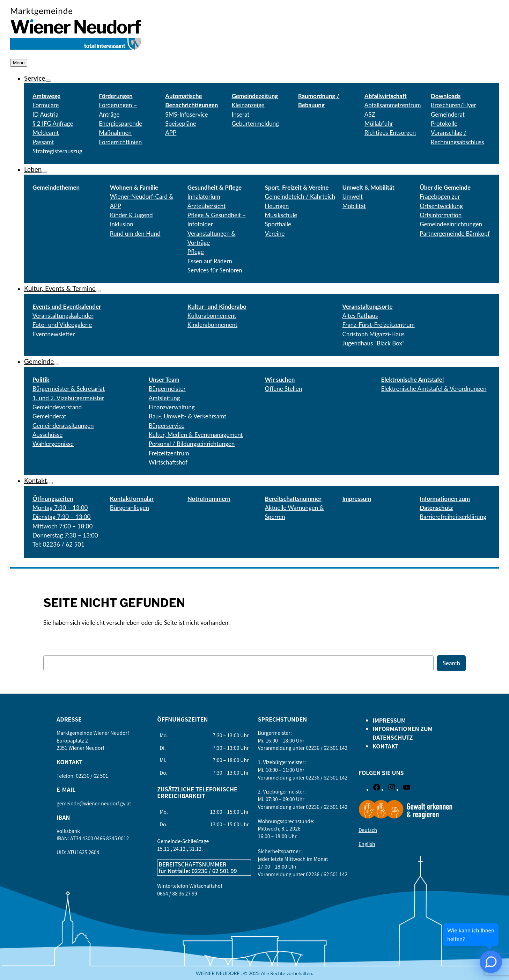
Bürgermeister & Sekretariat (69, 389)
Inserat (241, 114)
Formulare (46, 105)
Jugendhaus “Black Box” (373, 343)
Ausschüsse (47, 435)
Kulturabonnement (212, 316)
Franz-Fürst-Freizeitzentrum (378, 325)
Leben (33, 169)
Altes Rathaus (360, 316)
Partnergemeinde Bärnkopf (455, 233)
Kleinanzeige (248, 105)
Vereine (275, 233)
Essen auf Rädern (210, 261)
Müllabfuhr (379, 123)
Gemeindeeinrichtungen (451, 224)
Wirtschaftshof (168, 462)
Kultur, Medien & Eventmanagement (196, 435)
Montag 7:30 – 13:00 (60, 508)
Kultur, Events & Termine (60, 288)
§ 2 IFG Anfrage (53, 123)
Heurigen (277, 206)
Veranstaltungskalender (63, 316)
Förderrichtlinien (120, 142)
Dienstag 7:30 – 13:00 (61, 517)
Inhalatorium (204, 196)
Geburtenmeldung (255, 123)
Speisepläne (180, 123)
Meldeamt (46, 133)
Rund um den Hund (135, 233)
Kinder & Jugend (131, 215)
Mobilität (354, 206)
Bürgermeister (167, 389)
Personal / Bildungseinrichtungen (192, 444)
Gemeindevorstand (57, 407)
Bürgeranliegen (130, 508)
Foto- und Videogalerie (62, 325)
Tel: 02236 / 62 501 (58, 544)
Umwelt (352, 196)
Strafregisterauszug (57, 151)
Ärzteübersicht (207, 206)
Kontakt (36, 480)
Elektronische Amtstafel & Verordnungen (434, 389)
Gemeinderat (49, 416)
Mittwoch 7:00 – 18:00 (62, 526)
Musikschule (281, 215)
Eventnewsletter (54, 334)
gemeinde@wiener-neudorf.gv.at (94, 803)
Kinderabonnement (212, 325)
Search (451, 663)
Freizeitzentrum (169, 453)
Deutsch (368, 830)
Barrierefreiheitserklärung (453, 517)
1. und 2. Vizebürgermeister (68, 398)
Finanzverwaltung (172, 407)
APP (171, 133)
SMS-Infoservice (186, 114)
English (367, 844)
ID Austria (45, 114)
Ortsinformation (441, 215)
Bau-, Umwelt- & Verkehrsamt (187, 416)
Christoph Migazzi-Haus (373, 334)
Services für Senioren (215, 270)
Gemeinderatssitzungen (63, 426)
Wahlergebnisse (53, 444)
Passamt (43, 142)
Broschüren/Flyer (453, 105)
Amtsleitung (164, 398)
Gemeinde (39, 361)
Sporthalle (278, 224)
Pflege (196, 252)
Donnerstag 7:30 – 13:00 (65, 535)
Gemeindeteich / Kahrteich (300, 196)
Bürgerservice (167, 426)
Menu (19, 63)
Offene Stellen (284, 389)
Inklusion (122, 224)
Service (35, 78)
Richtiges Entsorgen (390, 133)
